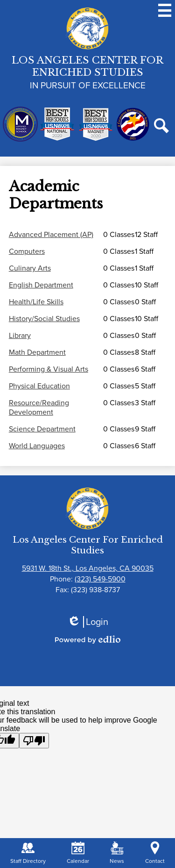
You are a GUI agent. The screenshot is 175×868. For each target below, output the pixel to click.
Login (88, 622)
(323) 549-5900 (100, 579)
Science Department (42, 429)
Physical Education (39, 386)
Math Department (37, 352)
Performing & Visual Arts (49, 369)
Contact (155, 853)
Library (20, 336)
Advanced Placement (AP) (51, 235)
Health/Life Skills (36, 302)
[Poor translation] (34, 741)
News (117, 853)
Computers (27, 251)
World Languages (37, 446)
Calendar (78, 853)
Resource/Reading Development (39, 408)
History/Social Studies (44, 319)
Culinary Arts (30, 268)
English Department (41, 285)
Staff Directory (28, 853)
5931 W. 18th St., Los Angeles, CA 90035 (88, 568)
